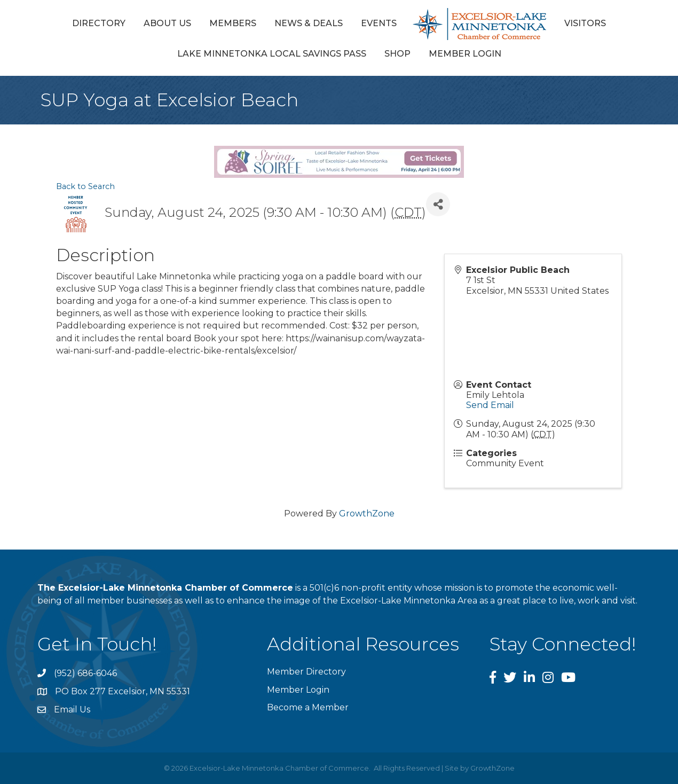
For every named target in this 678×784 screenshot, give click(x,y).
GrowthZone (367, 513)
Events (379, 23)
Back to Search (85, 186)
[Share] (438, 204)
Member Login (465, 54)
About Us (167, 23)
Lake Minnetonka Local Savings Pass (272, 54)
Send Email (490, 405)
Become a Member (308, 707)
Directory (99, 23)
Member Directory (306, 672)
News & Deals (309, 23)
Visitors (585, 23)
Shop (397, 54)
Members (233, 23)
